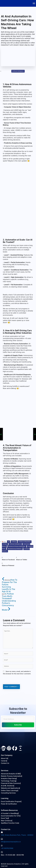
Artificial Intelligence (18, 71)
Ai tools (5, 544)
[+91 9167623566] (2, 846)
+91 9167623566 (7, 848)
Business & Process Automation (17, 546)
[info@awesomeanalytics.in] (2, 839)
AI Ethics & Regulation (25, 542)
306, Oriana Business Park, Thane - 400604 (17, 835)
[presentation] (18, 680)
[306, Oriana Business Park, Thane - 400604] (2, 832)
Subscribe (18, 725)
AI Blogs (14, 542)
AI (9, 542)
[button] (8, 559)
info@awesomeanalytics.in (11, 842)
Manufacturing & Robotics (15, 549)
